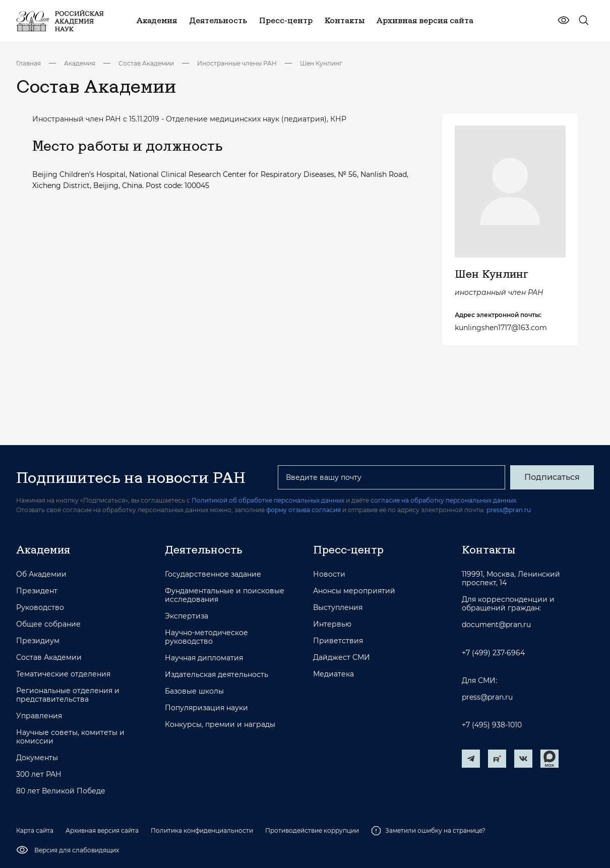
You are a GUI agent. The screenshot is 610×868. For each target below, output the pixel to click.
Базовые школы (194, 691)
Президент (37, 591)
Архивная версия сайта (102, 830)
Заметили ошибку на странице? (428, 831)
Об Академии (41, 574)
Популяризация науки (206, 708)
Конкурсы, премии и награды (220, 725)
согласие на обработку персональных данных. (444, 500)
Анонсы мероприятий (354, 591)
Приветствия (338, 641)
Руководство (40, 608)
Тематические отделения (63, 674)
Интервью (332, 624)
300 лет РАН (39, 774)
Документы (37, 758)
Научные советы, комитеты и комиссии (70, 737)
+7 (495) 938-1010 (492, 725)
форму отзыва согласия (303, 510)
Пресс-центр (348, 549)
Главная (28, 63)
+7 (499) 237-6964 (493, 653)
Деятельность (204, 549)
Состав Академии (146, 63)
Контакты (489, 549)
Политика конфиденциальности (202, 830)
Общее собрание (48, 624)
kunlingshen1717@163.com (501, 328)
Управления (39, 716)
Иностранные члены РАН (237, 63)
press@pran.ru (509, 510)
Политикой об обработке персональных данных (268, 500)
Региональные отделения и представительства (68, 695)
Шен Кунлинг (321, 63)
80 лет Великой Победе (61, 791)
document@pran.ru (496, 625)
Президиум (38, 641)
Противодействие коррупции (312, 830)
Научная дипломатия (204, 658)
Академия (80, 63)
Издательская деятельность (217, 675)
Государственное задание (213, 574)
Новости (329, 574)
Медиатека (333, 674)
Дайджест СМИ (342, 658)
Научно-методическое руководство (206, 637)
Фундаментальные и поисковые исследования (225, 595)
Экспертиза (187, 616)
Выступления (338, 608)
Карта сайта (35, 830)
